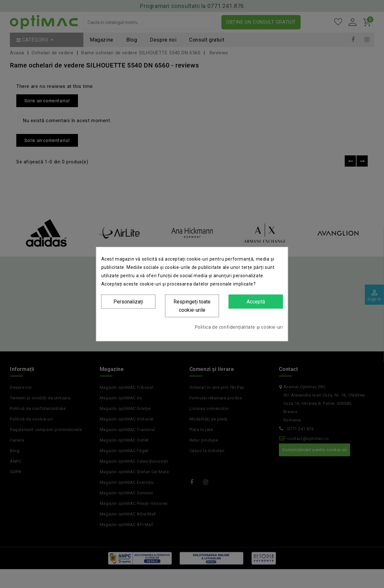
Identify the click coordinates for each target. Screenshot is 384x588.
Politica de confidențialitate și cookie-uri (239, 327)
